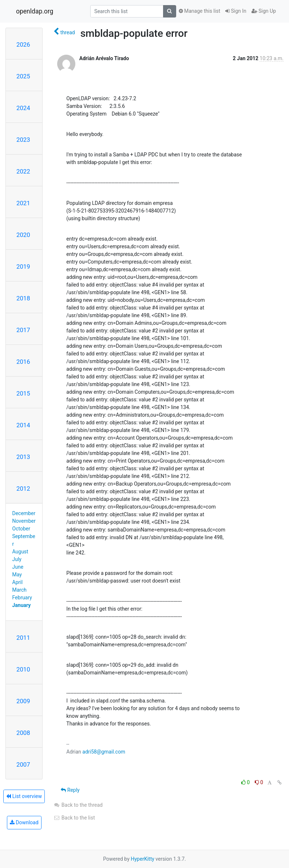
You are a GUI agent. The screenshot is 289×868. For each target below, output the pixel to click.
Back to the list (74, 818)
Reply (70, 790)
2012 (23, 489)
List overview (24, 796)
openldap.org (35, 11)
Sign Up (264, 11)
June (18, 567)
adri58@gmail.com (104, 752)
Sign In (236, 11)
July (17, 559)
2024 (23, 108)
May (17, 575)
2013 (23, 457)
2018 (23, 298)
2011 (23, 638)
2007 (23, 764)
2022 (23, 171)
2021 (23, 203)
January (22, 605)
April (18, 582)
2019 (23, 266)
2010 (23, 669)
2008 (23, 733)
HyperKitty (142, 859)
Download (24, 822)
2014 (23, 425)
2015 (23, 393)
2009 (23, 701)
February (22, 598)
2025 (23, 76)
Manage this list (199, 11)
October (21, 529)
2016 (23, 362)
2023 (23, 140)
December (24, 513)
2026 (23, 44)
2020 (23, 235)
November (24, 521)
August (20, 552)
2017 (23, 330)
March (20, 590)
